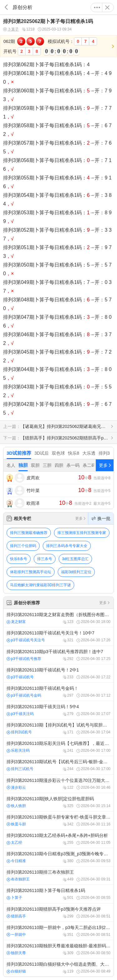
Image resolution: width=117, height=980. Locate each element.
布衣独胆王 (18, 879)
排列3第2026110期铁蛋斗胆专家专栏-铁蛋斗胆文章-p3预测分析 (58, 820)
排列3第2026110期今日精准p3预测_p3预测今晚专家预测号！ (58, 857)
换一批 (101, 518)
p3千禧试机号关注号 (26, 640)
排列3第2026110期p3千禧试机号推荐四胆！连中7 (58, 655)
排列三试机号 (20, 769)
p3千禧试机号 (20, 677)
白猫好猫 (16, 971)
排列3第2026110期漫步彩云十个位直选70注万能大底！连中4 (58, 784)
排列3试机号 (19, 732)
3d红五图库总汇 (75, 559)
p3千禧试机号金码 (24, 695)
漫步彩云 (16, 787)
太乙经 (14, 843)
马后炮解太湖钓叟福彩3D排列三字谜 (40, 585)
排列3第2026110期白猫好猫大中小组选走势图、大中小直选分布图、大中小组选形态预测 (58, 968)
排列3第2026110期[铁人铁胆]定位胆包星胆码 (58, 802)
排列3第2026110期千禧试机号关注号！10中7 (58, 636)
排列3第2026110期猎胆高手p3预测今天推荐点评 (58, 913)
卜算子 (11, 29)
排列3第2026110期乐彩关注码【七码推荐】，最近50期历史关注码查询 (58, 747)
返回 (6, 7)
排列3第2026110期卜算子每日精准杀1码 (58, 894)
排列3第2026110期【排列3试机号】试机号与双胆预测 (58, 728)
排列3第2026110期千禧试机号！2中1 (58, 673)
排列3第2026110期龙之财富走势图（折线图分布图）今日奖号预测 (58, 618)
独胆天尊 (16, 953)
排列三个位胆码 (23, 546)
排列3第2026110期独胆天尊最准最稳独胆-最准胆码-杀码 (58, 949)
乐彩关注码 (18, 750)
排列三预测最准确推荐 (29, 533)
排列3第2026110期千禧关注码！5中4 (58, 710)
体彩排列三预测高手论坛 (31, 572)
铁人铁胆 (16, 806)
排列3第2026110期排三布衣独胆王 (58, 875)
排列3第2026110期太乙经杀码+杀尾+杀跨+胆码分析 (58, 839)
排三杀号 (45, 559)
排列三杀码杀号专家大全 (67, 546)
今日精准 (16, 861)
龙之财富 (16, 622)
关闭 (107, 7)
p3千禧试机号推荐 (24, 659)
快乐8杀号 (19, 559)
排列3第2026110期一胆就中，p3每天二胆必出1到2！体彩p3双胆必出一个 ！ (58, 931)
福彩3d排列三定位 (76, 572)
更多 (97, 7)
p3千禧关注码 (20, 714)
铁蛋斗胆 (16, 824)
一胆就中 (16, 935)
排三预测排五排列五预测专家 (82, 533)
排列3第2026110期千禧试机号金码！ (58, 692)
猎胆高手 (16, 916)
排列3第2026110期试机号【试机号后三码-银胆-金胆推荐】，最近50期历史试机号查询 (58, 765)
